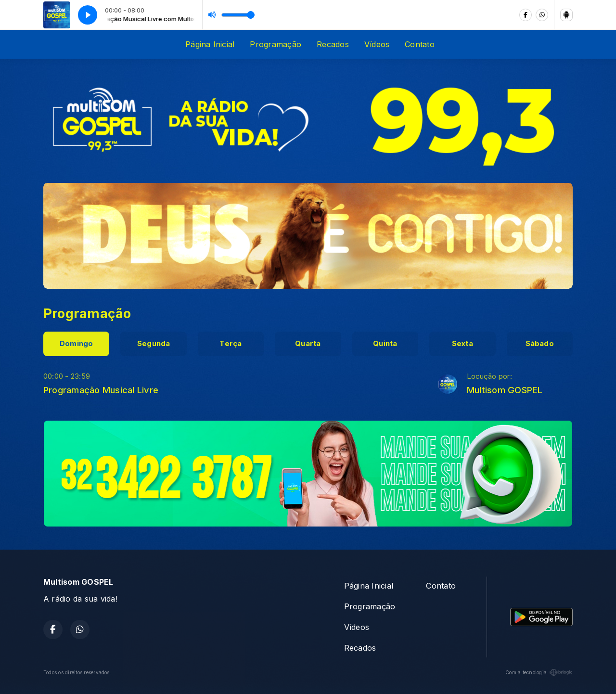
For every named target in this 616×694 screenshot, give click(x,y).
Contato (420, 44)
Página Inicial (210, 44)
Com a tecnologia (539, 672)
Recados (333, 44)
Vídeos (377, 44)
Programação (276, 44)
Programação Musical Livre (101, 390)
